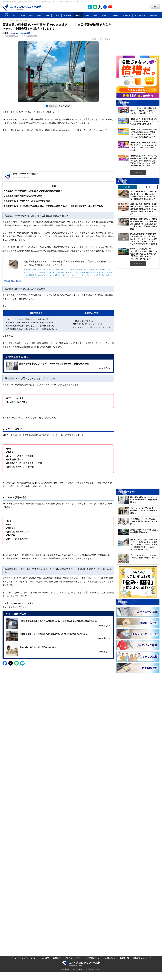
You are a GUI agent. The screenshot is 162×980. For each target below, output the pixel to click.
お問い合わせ (110, 958)
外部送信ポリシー (94, 958)
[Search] (132, 7)
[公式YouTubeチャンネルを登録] (110, 7)
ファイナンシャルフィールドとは (24, 958)
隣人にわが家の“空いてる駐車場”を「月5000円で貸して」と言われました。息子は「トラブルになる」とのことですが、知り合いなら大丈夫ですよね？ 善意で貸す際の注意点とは (144, 239)
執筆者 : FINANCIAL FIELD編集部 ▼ (25, 174)
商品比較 (154, 15)
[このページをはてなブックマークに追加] (90, 7)
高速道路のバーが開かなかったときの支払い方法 (27, 201)
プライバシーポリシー (74, 958)
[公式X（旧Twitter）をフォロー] (100, 7)
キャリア (105, 15)
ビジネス (127, 15)
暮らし (78, 15)
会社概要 (45, 958)
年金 (39, 15)
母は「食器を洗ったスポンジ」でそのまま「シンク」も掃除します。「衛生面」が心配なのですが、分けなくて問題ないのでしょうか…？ (144, 195)
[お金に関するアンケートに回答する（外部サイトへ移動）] (138, 582)
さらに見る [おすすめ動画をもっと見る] (138, 172)
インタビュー (140, 15)
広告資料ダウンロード (142, 958)
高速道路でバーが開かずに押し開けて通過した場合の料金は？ (33, 191)
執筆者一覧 (125, 958)
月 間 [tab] (148, 187)
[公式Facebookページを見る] (105, 7)
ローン (56, 15)
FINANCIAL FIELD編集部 (20, 33)
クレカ (116, 15)
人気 (7, 15)
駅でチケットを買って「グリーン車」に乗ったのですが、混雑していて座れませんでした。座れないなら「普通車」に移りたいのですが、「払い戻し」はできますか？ (144, 254)
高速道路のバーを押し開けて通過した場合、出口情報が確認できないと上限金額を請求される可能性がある (53, 206)
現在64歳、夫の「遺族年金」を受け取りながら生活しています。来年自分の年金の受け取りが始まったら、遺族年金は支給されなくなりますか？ (144, 209)
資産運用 (67, 15)
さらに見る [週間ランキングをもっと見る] (138, 263)
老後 (87, 15)
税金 (31, 15)
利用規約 (57, 958)
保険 (47, 15)
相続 (23, 15)
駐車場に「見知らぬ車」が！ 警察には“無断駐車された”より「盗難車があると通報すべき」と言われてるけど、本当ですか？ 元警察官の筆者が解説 (144, 224)
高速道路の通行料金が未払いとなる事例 (23, 196)
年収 (15, 15)
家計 (95, 15)
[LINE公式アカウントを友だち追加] (95, 7)
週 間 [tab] (128, 187)
